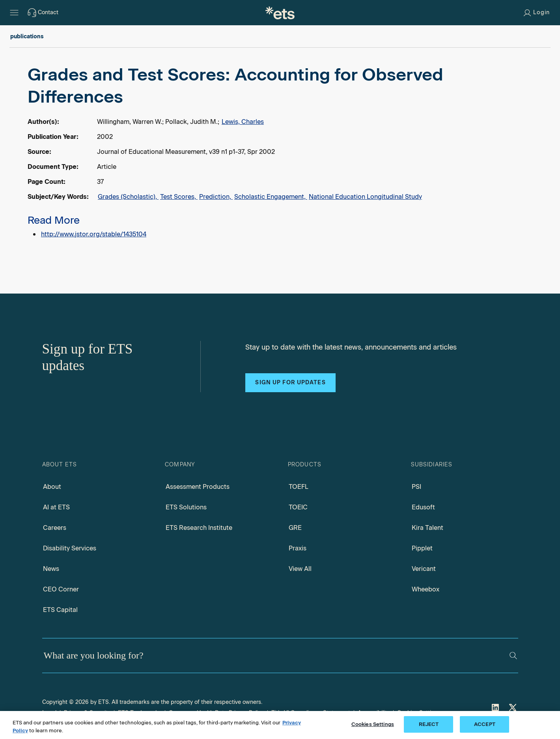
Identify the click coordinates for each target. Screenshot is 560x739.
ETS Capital (60, 610)
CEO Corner (61, 589)
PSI (416, 487)
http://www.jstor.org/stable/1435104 (94, 234)
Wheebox (426, 589)
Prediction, (216, 197)
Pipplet (422, 548)
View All (300, 569)
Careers (55, 528)
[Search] (513, 656)
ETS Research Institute (199, 528)
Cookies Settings (373, 724)
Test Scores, (179, 197)
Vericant (424, 569)
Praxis (298, 548)
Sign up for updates (290, 383)
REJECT (429, 724)
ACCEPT (485, 724)
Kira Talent (427, 528)
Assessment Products (198, 487)
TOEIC (298, 507)
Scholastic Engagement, (271, 197)
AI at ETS (56, 507)
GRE (295, 528)
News (51, 569)
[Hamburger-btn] (14, 13)
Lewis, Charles (243, 122)
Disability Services (70, 548)
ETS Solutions (186, 507)
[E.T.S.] (280, 13)
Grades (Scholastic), (128, 197)
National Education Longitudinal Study (365, 197)
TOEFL (299, 487)
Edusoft (423, 507)
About (52, 487)
